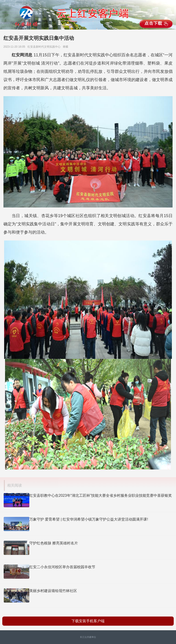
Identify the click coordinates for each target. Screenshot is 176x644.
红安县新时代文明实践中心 (45, 47)
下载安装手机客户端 (88, 621)
